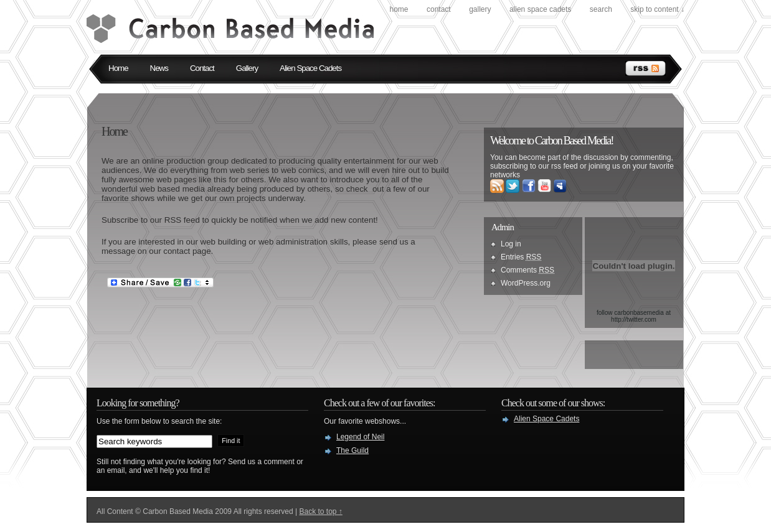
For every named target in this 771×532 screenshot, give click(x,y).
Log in (511, 244)
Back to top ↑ (320, 511)
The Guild (352, 450)
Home (399, 9)
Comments (527, 270)
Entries (521, 257)
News (159, 68)
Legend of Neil (360, 437)
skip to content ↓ (657, 9)
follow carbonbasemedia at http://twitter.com (634, 316)
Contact (439, 9)
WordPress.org (526, 283)
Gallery (480, 9)
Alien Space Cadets (540, 9)
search (601, 9)
